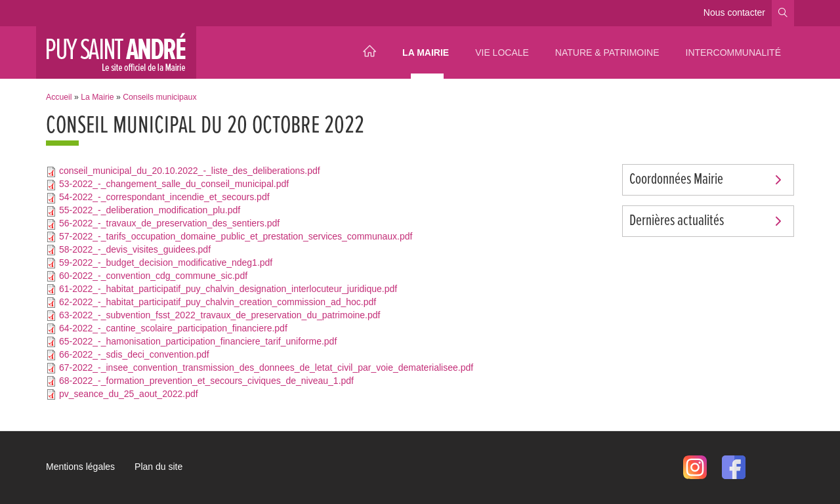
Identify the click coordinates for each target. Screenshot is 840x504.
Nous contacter (734, 12)
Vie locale (502, 52)
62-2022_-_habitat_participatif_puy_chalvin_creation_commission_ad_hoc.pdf (218, 302)
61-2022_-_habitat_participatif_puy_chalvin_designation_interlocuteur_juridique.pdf (228, 289)
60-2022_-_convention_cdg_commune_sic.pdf (153, 276)
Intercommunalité (733, 52)
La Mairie (426, 52)
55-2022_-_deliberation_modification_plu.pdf (150, 210)
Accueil (369, 52)
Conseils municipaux (159, 97)
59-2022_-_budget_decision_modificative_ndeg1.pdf (166, 262)
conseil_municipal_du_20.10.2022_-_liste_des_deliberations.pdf (190, 171)
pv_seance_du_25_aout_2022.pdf (129, 394)
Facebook (734, 467)
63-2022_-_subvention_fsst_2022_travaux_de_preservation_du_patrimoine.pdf (220, 315)
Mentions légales (80, 467)
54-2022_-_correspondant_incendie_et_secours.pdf (164, 197)
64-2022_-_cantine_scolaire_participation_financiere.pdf (173, 328)
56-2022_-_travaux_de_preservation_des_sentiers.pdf (169, 223)
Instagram (695, 467)
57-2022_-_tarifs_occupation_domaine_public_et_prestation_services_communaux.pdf (236, 236)
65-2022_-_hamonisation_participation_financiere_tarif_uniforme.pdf (198, 341)
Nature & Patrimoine (607, 52)
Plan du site (158, 467)
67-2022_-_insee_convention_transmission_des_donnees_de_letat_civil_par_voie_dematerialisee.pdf (266, 367)
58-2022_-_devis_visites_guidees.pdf (135, 249)
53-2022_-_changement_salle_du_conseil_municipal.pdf (174, 184)
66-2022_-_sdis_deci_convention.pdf (134, 354)
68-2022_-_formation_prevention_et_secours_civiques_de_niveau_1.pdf (206, 381)
